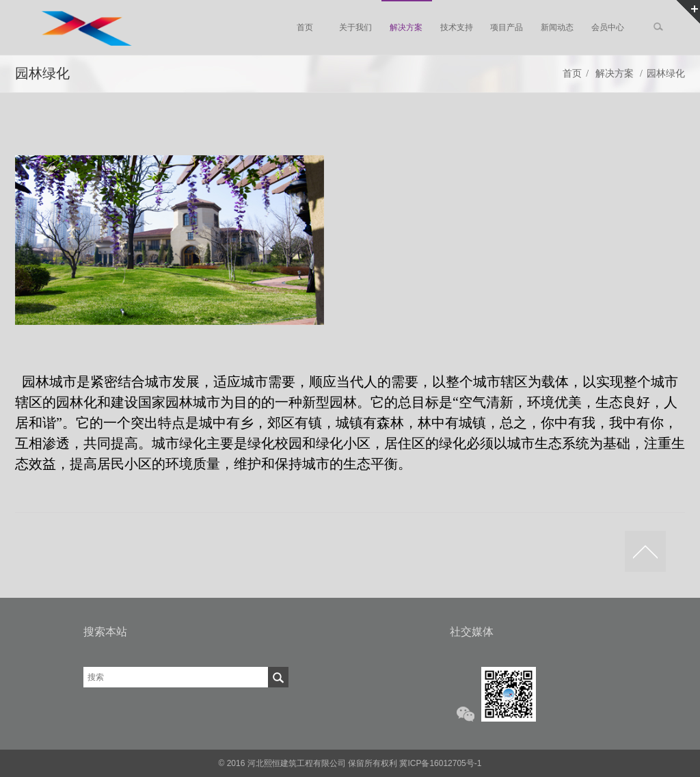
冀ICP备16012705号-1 (440, 763)
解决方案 (615, 74)
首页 (572, 74)
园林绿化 (666, 74)
